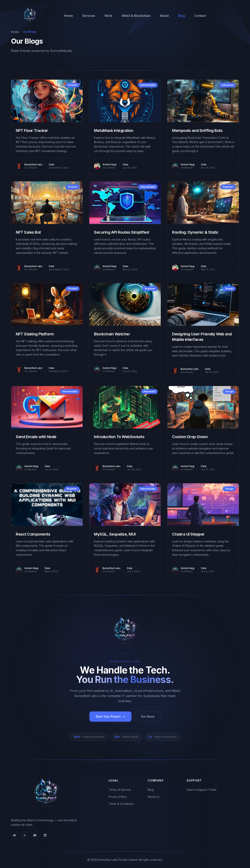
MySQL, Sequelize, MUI (115, 534)
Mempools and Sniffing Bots (197, 131)
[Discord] (14, 835)
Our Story (148, 716)
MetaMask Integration (114, 131)
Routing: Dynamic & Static (195, 232)
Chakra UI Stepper (188, 534)
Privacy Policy (118, 797)
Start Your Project (110, 716)
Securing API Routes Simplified (121, 232)
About (164, 16)
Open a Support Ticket (202, 790)
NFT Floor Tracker (32, 131)
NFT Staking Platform (35, 334)
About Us (154, 797)
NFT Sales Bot (28, 232)
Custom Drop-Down (190, 437)
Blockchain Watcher (112, 334)
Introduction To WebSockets (119, 437)
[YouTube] (35, 835)
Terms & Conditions (121, 804)
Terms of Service (120, 790)
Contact (200, 16)
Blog (182, 16)
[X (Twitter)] (25, 835)
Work (108, 16)
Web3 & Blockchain (136, 16)
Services (89, 16)
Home (68, 16)
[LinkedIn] (45, 835)
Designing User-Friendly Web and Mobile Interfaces (202, 337)
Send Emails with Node (36, 437)
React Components (33, 534)
